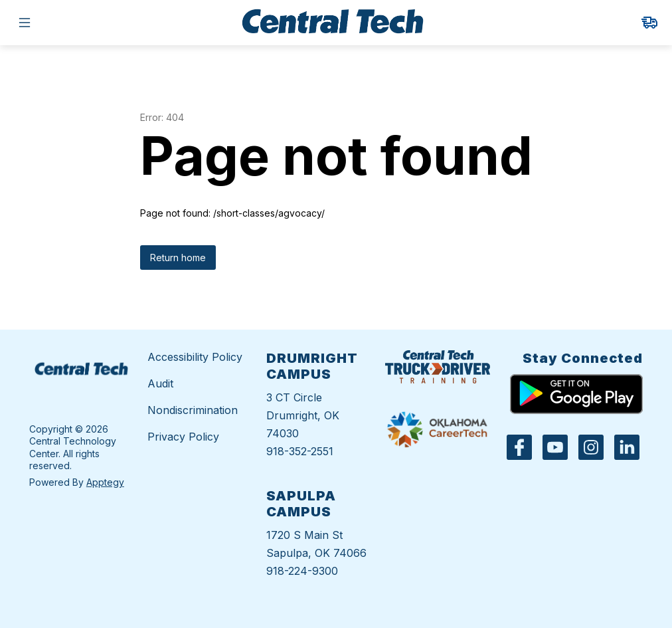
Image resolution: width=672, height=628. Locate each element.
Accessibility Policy (195, 357)
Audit (160, 383)
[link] (649, 23)
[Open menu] (25, 23)
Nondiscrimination (193, 410)
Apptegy (105, 482)
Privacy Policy (183, 437)
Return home (178, 258)
